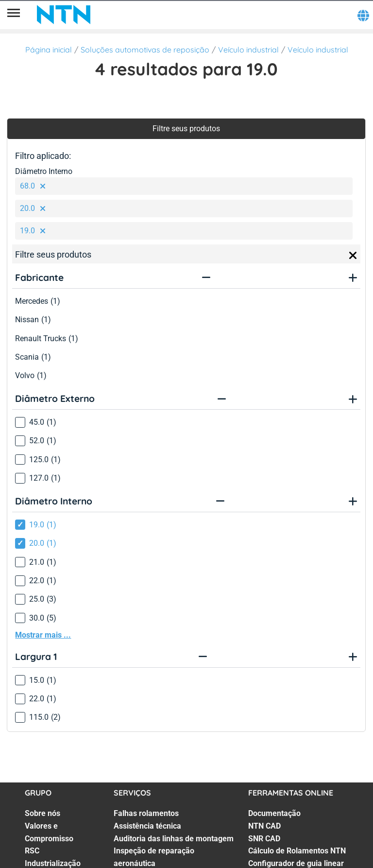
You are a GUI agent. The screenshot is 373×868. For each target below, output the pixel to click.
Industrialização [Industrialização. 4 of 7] (53, 863)
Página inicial (49, 50)
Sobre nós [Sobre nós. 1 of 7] (42, 813)
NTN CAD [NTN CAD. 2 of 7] (264, 826)
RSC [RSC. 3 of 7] (32, 851)
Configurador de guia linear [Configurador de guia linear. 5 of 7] (296, 863)
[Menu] (14, 15)
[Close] (353, 256)
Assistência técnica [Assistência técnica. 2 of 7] (147, 826)
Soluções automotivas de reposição (145, 50)
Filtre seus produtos (186, 129)
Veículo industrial (248, 50)
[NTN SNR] (64, 15)
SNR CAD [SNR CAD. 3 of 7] (264, 839)
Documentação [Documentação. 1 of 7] (274, 813)
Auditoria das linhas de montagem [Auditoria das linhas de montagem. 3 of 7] (174, 839)
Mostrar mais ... (43, 635)
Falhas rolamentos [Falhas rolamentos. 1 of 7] (146, 813)
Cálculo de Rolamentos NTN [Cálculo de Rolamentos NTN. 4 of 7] (297, 851)
